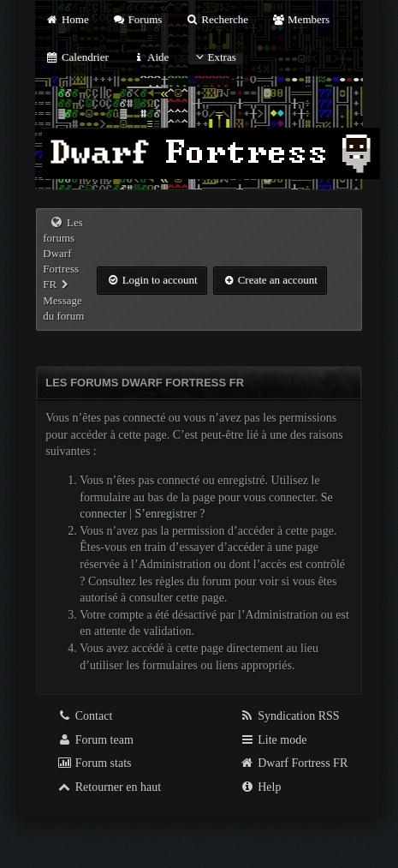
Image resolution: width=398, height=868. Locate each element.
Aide (150, 57)
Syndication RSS (290, 716)
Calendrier (77, 57)
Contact (84, 716)
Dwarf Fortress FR (294, 763)
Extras (214, 57)
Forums (137, 19)
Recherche (217, 19)
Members (300, 19)
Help (261, 787)
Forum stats (94, 763)
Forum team (95, 740)
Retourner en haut (109, 787)
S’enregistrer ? (169, 514)
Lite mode (273, 740)
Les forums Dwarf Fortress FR (63, 254)
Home (67, 19)
